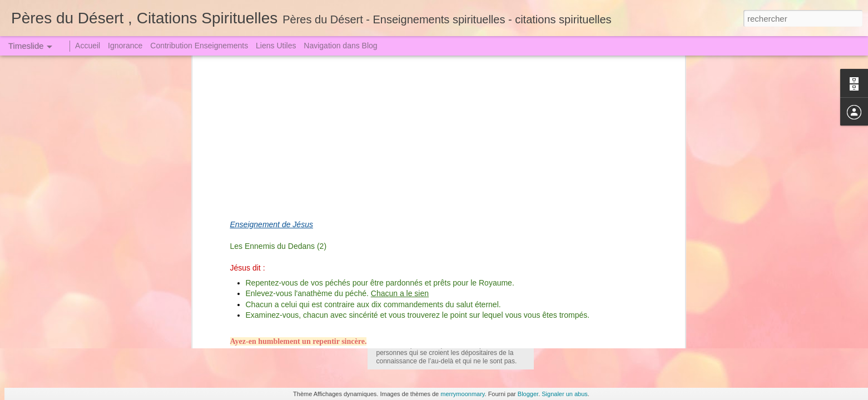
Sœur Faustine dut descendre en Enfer (611, 218)
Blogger (528, 394)
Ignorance (125, 46)
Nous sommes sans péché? (591, 315)
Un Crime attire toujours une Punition (607, 237)
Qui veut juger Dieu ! (579, 257)
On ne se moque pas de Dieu (594, 296)
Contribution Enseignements (199, 46)
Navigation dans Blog (340, 46)
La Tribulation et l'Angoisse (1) (596, 179)
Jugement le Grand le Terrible (594, 198)
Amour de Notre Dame (260, 258)
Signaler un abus (565, 394)
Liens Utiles (276, 46)
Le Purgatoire (406, 277)
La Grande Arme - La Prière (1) (597, 276)
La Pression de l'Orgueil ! (587, 334)
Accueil (88, 46)
